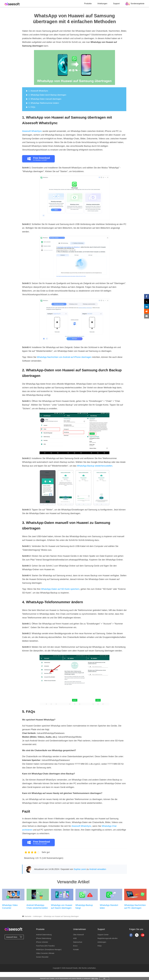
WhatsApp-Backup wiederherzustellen (95, 466)
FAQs (100, 946)
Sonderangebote (137, 4)
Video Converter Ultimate (45, 953)
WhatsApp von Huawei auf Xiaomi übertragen (62, 907)
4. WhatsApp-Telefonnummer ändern (44, 103)
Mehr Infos (95, 978)
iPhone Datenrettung (44, 938)
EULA (75, 946)
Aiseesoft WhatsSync (32, 131)
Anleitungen (102, 4)
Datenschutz (78, 942)
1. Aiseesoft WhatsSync (38, 91)
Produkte (88, 4)
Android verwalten (98, 869)
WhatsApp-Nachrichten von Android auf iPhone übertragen (64, 357)
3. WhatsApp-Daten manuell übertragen (45, 99)
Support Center (103, 935)
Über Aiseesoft (78, 935)
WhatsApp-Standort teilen (109, 907)
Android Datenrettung (44, 935)
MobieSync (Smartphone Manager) (49, 950)
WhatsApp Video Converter (10, 907)
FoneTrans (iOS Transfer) (45, 946)
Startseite (27, 916)
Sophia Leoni (80, 869)
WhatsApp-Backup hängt (84, 907)
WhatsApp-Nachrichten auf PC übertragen (135, 907)
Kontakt (76, 950)
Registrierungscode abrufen (108, 938)
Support (116, 4)
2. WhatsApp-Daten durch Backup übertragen (47, 95)
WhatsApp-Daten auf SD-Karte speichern (60, 589)
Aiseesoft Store (14, 937)
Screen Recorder (42, 957)
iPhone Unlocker (42, 942)
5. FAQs (32, 107)
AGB (75, 938)
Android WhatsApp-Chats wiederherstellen (37, 907)
